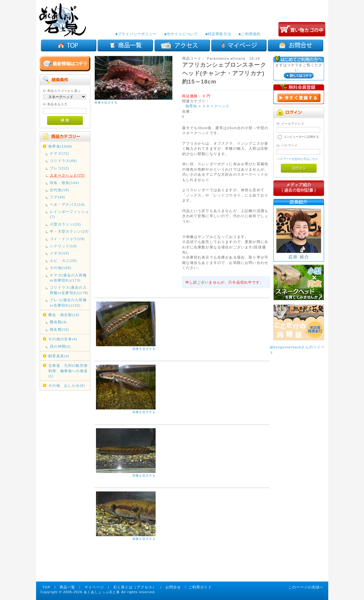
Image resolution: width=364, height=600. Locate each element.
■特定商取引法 (218, 34)
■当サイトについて (181, 34)
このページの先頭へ (306, 587)
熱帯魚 (191, 106)
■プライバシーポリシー (136, 34)
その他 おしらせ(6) (67, 385)
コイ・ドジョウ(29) (67, 239)
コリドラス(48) (63, 161)
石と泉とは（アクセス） (135, 587)
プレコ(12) (59, 168)
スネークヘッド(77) (67, 175)
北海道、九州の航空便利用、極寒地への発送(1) (68, 371)
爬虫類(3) (58, 322)
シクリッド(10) (63, 246)
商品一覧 (68, 587)
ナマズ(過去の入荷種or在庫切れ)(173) (68, 278)
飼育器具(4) (59, 356)
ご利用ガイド (200, 587)
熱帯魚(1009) (60, 146)
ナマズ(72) (59, 153)
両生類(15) (59, 329)
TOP (46, 587)
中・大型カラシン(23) (69, 231)
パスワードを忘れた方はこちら (297, 159)
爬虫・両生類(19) (64, 315)
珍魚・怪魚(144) (65, 183)
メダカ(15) (59, 253)
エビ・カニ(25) (63, 260)
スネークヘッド (216, 106)
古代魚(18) (59, 190)
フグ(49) (58, 197)
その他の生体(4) (63, 339)
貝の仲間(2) (60, 346)
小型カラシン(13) (65, 224)
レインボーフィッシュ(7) (69, 214)
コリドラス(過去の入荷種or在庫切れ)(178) (69, 290)
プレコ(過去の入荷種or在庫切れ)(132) (68, 302)
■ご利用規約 (250, 34)
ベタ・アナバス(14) (67, 204)
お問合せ (173, 587)
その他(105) (61, 268)
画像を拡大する (106, 102)
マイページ (94, 587)
